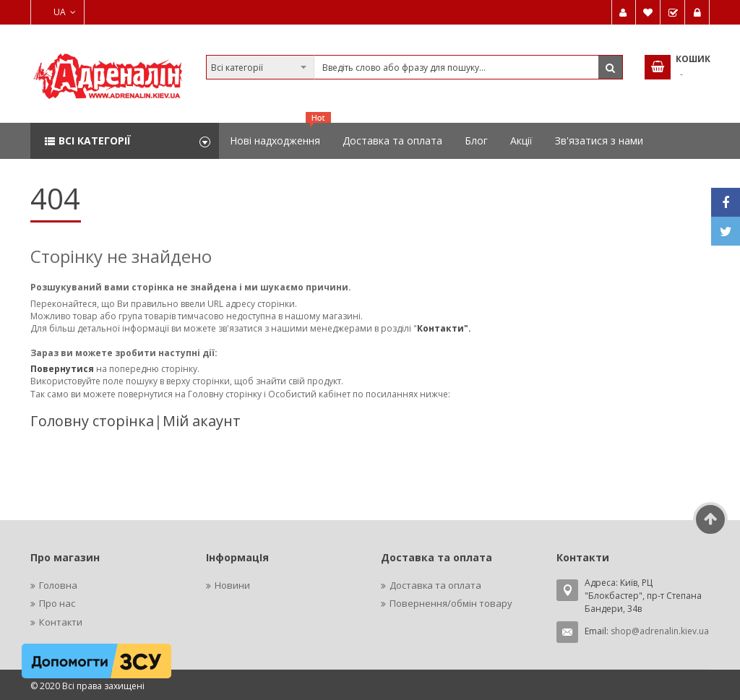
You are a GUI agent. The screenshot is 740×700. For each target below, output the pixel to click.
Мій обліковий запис (624, 12)
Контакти (61, 622)
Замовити (673, 12)
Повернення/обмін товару (451, 603)
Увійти (697, 12)
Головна (58, 585)
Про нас (57, 603)
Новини (232, 585)
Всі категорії (95, 141)
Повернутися (63, 369)
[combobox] (415, 67)
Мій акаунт (202, 421)
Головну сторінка (92, 421)
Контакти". (444, 328)
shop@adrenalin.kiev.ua (660, 631)
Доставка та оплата (435, 585)
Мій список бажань (648, 12)
